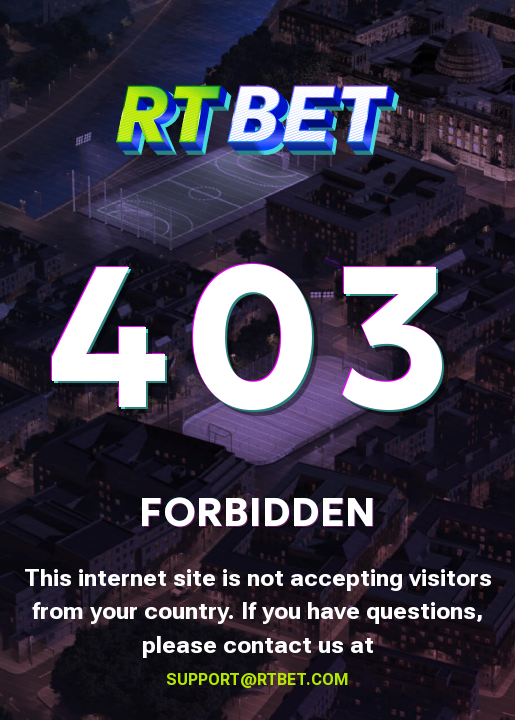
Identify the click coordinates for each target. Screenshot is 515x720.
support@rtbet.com (257, 679)
